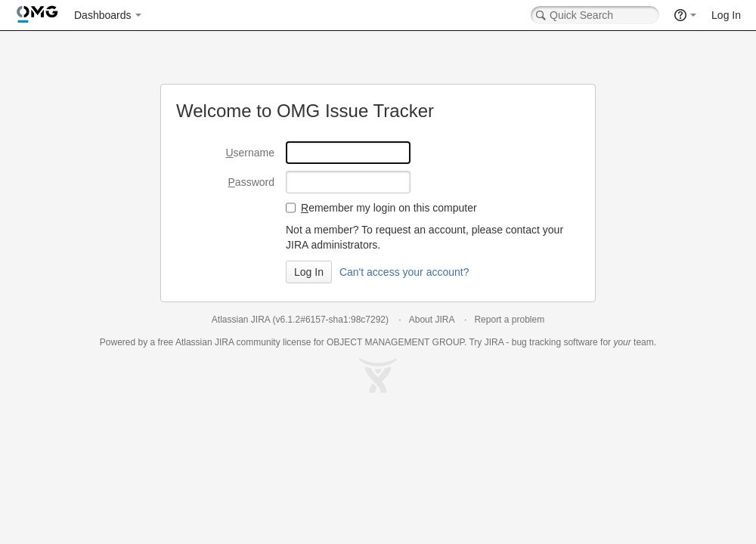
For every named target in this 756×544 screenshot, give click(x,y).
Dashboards (103, 15)
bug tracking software (555, 342)
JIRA (224, 342)
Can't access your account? (404, 272)
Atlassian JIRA (241, 320)
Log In (726, 15)
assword (251, 182)
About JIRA (432, 320)
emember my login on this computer (389, 208)
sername (250, 153)
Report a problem (509, 320)
